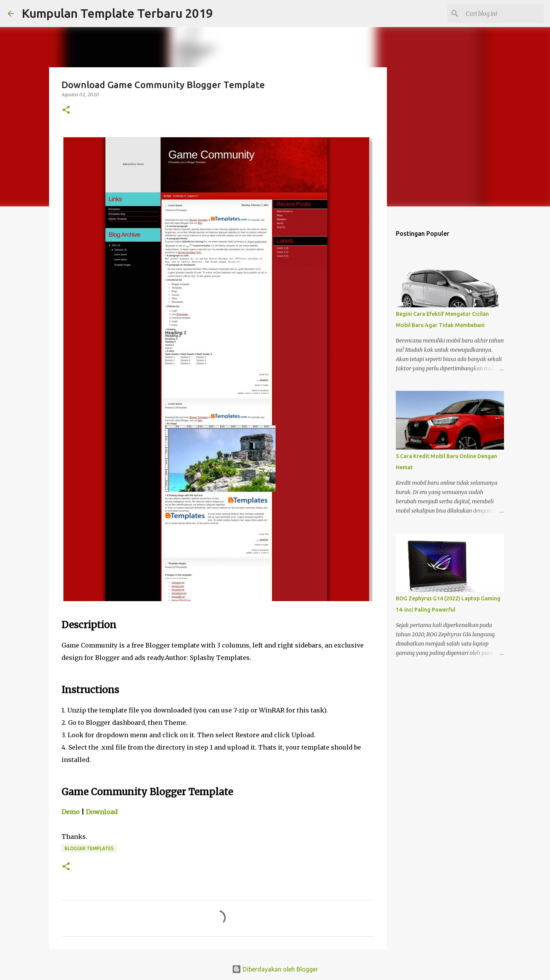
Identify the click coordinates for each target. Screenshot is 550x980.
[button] (66, 110)
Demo (71, 812)
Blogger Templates (89, 848)
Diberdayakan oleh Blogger (275, 969)
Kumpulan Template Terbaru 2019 (117, 13)
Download (102, 812)
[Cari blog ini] (503, 14)
